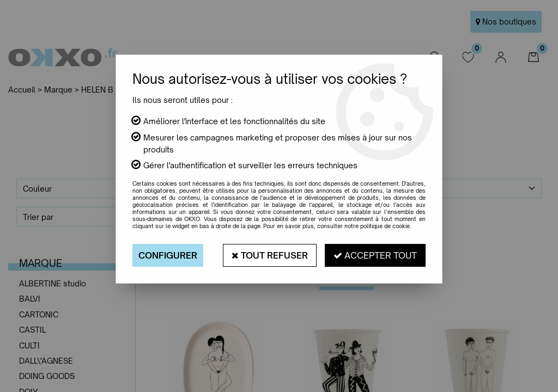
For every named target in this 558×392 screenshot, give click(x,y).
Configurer (168, 255)
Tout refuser (270, 255)
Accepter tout (375, 255)
